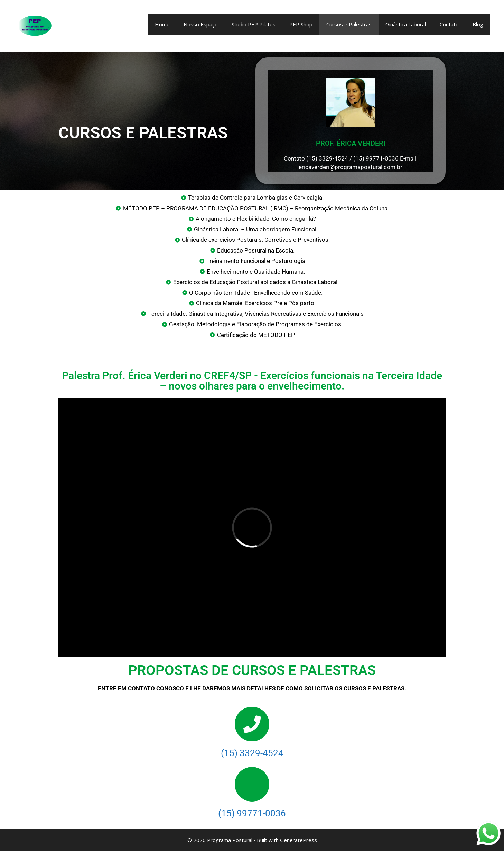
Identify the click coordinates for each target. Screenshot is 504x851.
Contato (449, 24)
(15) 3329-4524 (252, 753)
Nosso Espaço (201, 24)
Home (162, 24)
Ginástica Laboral (406, 24)
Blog (478, 24)
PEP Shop (301, 24)
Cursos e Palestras (349, 24)
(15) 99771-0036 (252, 813)
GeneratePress (298, 840)
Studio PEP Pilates (254, 24)
